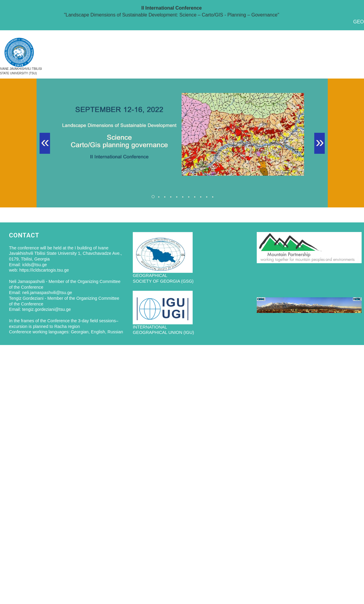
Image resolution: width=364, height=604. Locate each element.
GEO (359, 22)
